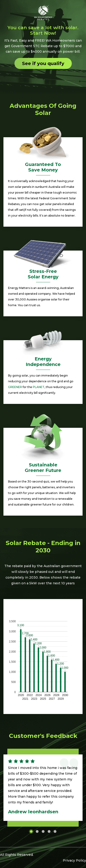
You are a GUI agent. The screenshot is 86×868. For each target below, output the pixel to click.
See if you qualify (43, 63)
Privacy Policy (74, 860)
